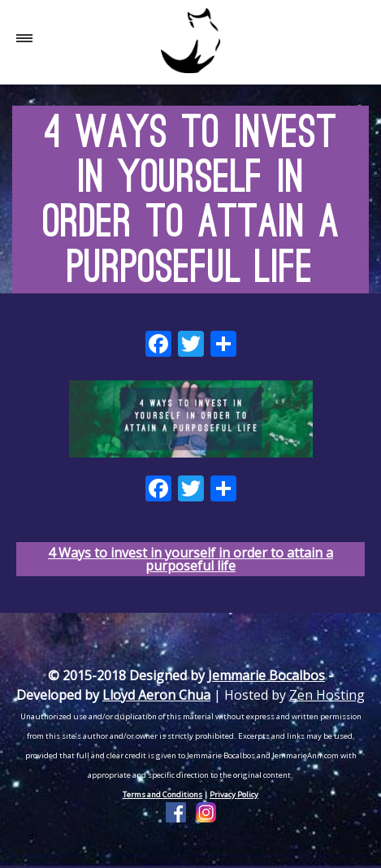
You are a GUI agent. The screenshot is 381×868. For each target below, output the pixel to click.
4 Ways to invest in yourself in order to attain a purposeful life (190, 559)
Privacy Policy (234, 794)
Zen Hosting (327, 695)
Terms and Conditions (162, 794)
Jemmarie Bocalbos (266, 675)
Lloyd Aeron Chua (156, 695)
